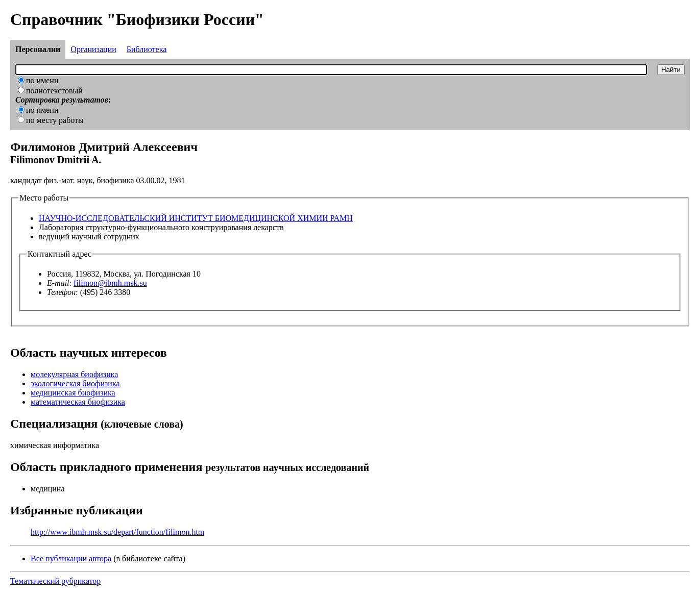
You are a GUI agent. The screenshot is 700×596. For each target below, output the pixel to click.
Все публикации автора (71, 558)
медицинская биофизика (73, 393)
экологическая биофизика (75, 383)
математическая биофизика (78, 402)
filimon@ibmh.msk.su (110, 283)
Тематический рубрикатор (55, 581)
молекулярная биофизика (74, 374)
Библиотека (147, 49)
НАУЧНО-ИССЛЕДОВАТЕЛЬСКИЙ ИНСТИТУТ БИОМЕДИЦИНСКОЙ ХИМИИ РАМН (196, 218)
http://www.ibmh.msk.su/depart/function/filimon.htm (117, 532)
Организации (93, 49)
